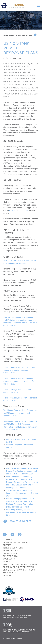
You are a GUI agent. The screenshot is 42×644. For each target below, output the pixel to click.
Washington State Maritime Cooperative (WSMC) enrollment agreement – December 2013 (20, 413)
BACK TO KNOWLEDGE (20, 521)
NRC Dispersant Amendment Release (22, 468)
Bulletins (13, 210)
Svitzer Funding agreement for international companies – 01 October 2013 (22, 493)
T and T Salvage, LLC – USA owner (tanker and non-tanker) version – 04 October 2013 (19, 381)
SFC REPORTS (10, 573)
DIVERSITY (8, 562)
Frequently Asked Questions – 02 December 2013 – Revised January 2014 (21, 512)
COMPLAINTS (9, 559)
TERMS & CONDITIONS (13, 548)
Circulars (24, 210)
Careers (7, 540)
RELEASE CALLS (10, 556)
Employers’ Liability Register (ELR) (21, 564)
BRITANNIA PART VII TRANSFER (17, 542)
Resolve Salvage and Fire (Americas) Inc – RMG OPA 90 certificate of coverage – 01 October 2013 (22, 485)
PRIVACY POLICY (11, 551)
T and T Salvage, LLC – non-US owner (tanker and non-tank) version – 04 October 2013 (20, 370)
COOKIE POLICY (10, 553)
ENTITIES (7, 545)
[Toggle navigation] (38, 5)
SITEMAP (7, 575)
